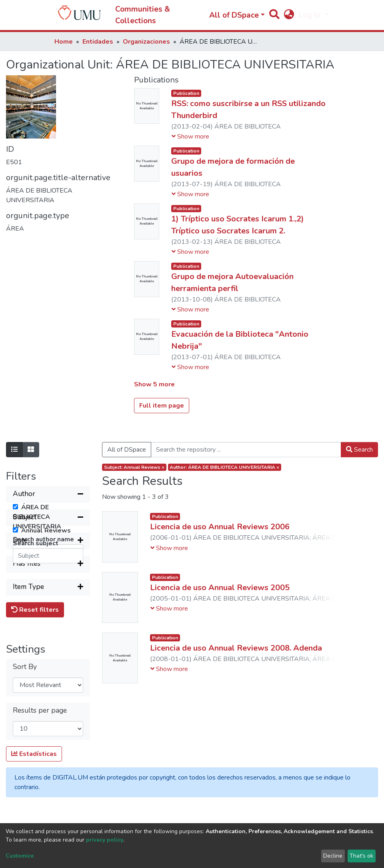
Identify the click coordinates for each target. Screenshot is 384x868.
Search (359, 450)
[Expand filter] (48, 642)
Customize (20, 856)
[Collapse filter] (48, 494)
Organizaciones (146, 42)
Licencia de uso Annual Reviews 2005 (220, 588)
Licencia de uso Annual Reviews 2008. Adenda (236, 648)
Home (64, 42)
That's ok (361, 856)
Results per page (40, 811)
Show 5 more (154, 384)
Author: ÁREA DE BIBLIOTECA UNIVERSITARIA (224, 467)
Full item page (162, 406)
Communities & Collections (143, 15)
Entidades (98, 42)
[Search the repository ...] (246, 450)
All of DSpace (127, 450)
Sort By (25, 768)
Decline (333, 856)
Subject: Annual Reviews (134, 467)
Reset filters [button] (35, 711)
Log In (310, 15)
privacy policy (105, 840)
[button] (289, 15)
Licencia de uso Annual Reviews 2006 (220, 527)
